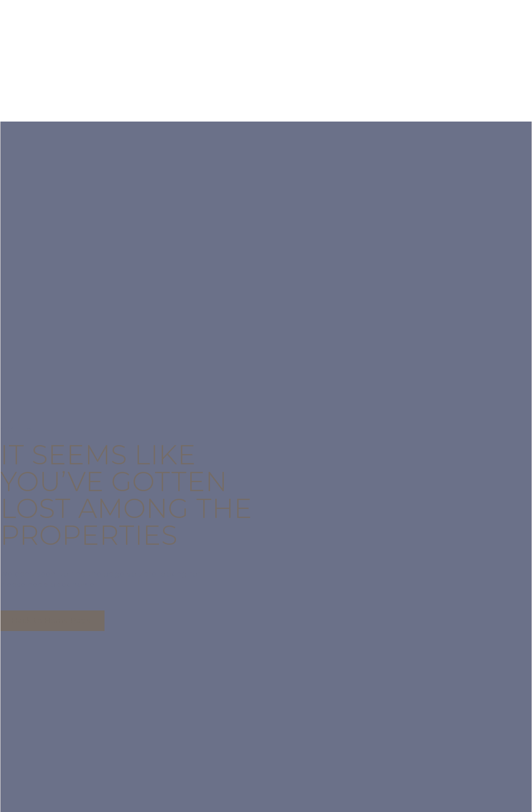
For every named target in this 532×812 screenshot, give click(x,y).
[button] (52, 621)
